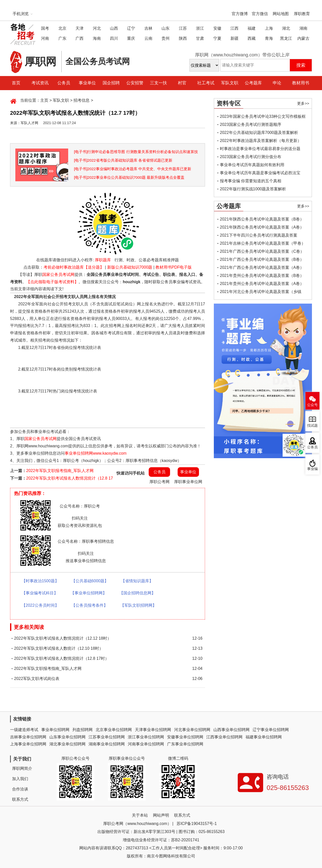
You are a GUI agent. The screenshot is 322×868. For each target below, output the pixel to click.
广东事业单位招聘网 (185, 744)
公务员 (64, 83)
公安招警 (135, 83)
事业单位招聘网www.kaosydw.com (96, 453)
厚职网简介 (22, 768)
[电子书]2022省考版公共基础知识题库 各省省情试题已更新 (123, 160)
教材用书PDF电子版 (174, 267)
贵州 (166, 38)
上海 (269, 28)
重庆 (131, 38)
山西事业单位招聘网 (231, 730)
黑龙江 (286, 38)
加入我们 (20, 779)
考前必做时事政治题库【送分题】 (74, 267)
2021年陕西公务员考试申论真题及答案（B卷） (262, 219)
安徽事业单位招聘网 (185, 737)
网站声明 (161, 815)
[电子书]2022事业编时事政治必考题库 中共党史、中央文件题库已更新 (133, 169)
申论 (277, 83)
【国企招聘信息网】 (137, 593)
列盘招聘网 (83, 730)
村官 (182, 83)
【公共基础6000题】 (90, 581)
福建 (252, 28)
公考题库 (253, 83)
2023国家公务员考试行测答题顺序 (251, 124)
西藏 (252, 38)
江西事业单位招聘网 (224, 737)
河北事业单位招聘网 (192, 730)
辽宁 (131, 28)
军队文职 (230, 83)
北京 (62, 28)
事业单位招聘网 (55, 730)
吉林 (148, 28)
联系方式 (20, 799)
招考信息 (82, 100)
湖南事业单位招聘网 (107, 744)
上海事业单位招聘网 (28, 744)
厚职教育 (302, 14)
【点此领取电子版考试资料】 (52, 282)
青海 (269, 38)
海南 (97, 38)
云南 (148, 38)
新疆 (234, 38)
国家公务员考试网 (58, 275)
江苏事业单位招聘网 (107, 737)
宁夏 (217, 38)
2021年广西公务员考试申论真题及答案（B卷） (262, 259)
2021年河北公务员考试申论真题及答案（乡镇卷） (261, 293)
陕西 (183, 38)
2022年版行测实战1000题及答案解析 (253, 189)
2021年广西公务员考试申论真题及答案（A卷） (262, 267)
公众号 (312, 405)
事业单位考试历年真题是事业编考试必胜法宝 (260, 173)
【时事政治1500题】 (40, 581)
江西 (234, 28)
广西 (79, 38)
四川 (114, 38)
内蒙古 (303, 38)
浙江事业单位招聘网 (146, 737)
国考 (45, 28)
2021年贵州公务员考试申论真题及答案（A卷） (262, 284)
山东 (166, 28)
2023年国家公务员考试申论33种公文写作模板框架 (263, 117)
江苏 (183, 28)
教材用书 (301, 83)
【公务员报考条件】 (90, 605)
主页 (44, 100)
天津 (79, 28)
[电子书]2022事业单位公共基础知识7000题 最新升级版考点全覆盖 (129, 177)
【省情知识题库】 (137, 581)
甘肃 (200, 38)
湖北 (286, 28)
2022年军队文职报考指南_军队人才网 (60, 471)
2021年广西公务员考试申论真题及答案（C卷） (262, 251)
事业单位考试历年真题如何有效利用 (252, 165)
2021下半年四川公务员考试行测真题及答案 (259, 235)
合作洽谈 (20, 789)
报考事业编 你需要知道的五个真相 (251, 181)
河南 (45, 38)
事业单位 (87, 83)
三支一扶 (158, 83)
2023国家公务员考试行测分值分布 (251, 157)
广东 (62, 38)
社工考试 (206, 83)
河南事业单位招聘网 (146, 744)
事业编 (312, 469)
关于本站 (140, 815)
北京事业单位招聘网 (114, 730)
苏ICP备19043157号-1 (197, 824)
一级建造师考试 (24, 730)
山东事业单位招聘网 (67, 737)
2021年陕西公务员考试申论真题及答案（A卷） (262, 227)
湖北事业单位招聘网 (67, 744)
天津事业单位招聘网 (153, 730)
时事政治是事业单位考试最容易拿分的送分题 (260, 149)
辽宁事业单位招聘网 (271, 730)
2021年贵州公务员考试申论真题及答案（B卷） (262, 276)
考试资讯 (40, 83)
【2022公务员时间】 (40, 605)
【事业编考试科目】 (40, 593)
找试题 (312, 426)
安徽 (217, 28)
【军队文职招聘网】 (138, 605)
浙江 (200, 28)
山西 (114, 28)
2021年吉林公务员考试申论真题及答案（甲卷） (263, 243)
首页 (16, 83)
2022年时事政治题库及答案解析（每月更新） (261, 141)
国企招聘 (111, 83)
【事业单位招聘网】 (89, 593)
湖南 (303, 28)
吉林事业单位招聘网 (28, 737)
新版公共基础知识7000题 (130, 267)
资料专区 (229, 103)
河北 (97, 28)
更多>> (303, 103)
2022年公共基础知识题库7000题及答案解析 (259, 133)
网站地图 (281, 14)
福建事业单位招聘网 (264, 737)
